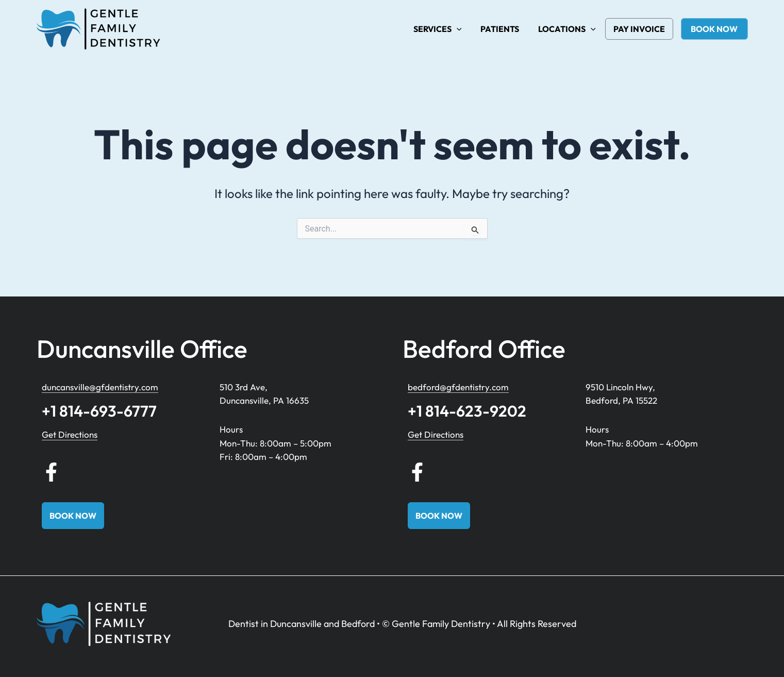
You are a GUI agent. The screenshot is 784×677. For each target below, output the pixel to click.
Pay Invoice (640, 29)
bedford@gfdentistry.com (458, 387)
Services (444, 29)
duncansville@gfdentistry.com (100, 387)
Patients (504, 29)
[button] (463, 29)
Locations (569, 29)
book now (715, 29)
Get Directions (70, 434)
